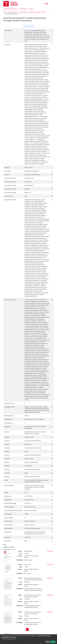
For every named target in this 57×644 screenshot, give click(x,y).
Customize (4, 642)
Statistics (31, 9)
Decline (48, 642)
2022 (44, 12)
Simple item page (29, 26)
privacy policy (19, 639)
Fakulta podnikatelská (35, 12)
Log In (50, 4)
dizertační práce (23, 12)
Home (5, 12)
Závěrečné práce (13, 12)
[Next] (32, 629)
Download (50, 551)
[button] (47, 4)
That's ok (53, 642)
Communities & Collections (11, 9)
